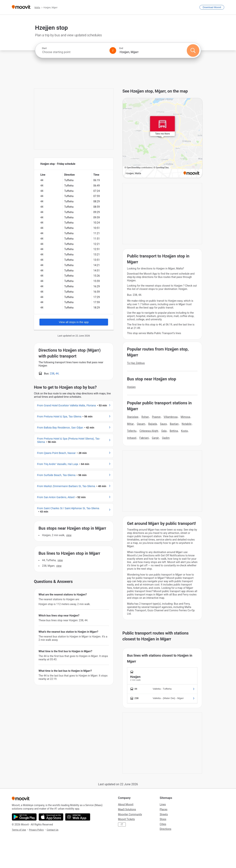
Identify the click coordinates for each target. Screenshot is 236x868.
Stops (163, 819)
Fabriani (144, 438)
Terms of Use (19, 830)
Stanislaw (133, 417)
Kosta (184, 431)
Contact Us (53, 830)
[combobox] (74, 52)
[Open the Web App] (78, 817)
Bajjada (153, 424)
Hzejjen (131, 387)
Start (44, 48)
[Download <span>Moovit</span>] (212, 7)
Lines (163, 804)
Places (164, 809)
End (121, 48)
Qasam (141, 424)
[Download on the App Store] (51, 817)
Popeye (156, 417)
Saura (163, 424)
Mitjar (130, 424)
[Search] (193, 50)
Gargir (155, 438)
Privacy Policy (36, 830)
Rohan (145, 417)
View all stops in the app (74, 322)
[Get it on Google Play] (24, 817)
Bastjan (174, 424)
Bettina (174, 431)
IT (122, 825)
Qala (164, 431)
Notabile (186, 424)
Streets (164, 814)
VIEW (69, 535)
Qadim (166, 438)
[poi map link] (163, 138)
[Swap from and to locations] (113, 50)
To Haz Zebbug (136, 363)
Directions (165, 829)
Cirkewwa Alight (149, 431)
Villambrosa (171, 417)
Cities (163, 824)
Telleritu (132, 431)
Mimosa (185, 417)
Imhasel (132, 438)
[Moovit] (21, 7)
